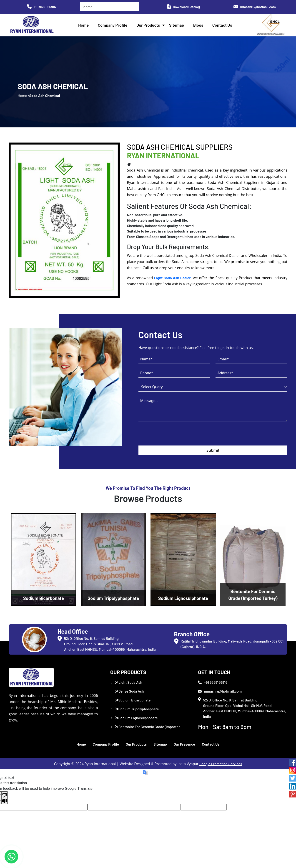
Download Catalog (184, 7)
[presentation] (173, 437)
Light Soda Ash (129, 682)
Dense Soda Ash (129, 691)
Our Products (148, 25)
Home (83, 25)
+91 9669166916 (41, 7)
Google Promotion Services (221, 764)
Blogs (198, 25)
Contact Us (222, 25)
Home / (23, 95)
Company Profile (113, 25)
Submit (213, 450)
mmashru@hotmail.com (255, 7)
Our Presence (184, 744)
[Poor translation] (4, 798)
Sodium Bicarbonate (133, 700)
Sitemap (177, 25)
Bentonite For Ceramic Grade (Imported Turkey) (148, 729)
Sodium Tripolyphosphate (137, 709)
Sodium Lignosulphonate (136, 718)
